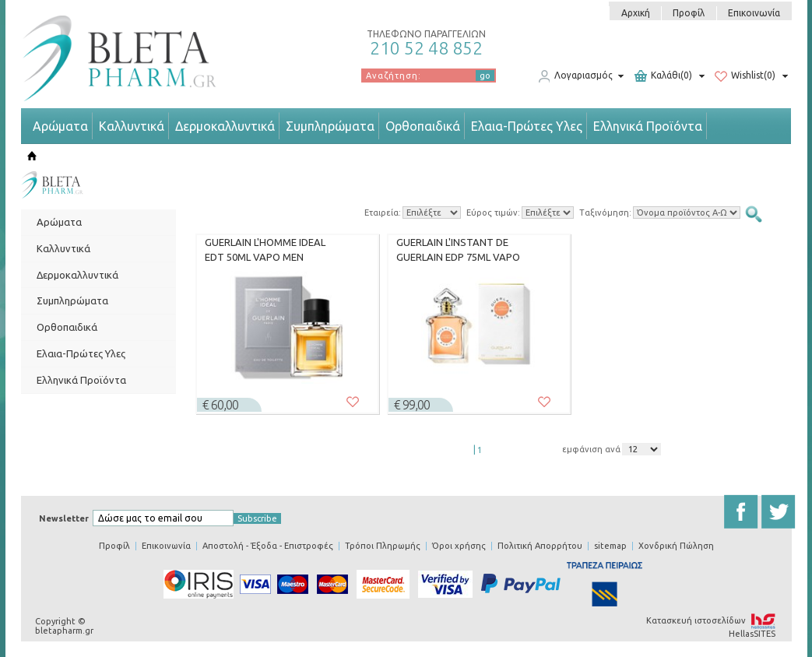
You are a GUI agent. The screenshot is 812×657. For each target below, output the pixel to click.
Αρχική (636, 13)
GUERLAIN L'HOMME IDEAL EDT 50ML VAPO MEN (265, 250)
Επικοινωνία (754, 13)
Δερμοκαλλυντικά (225, 126)
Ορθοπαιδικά (423, 126)
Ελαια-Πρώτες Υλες (527, 126)
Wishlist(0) (745, 76)
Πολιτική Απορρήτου (540, 546)
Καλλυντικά (132, 126)
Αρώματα (60, 126)
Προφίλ (689, 13)
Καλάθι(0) (663, 76)
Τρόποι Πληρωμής (383, 546)
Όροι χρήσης (459, 546)
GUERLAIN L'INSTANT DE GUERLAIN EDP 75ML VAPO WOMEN (458, 250)
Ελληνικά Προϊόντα (648, 126)
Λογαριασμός (575, 76)
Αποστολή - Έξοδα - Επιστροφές (268, 546)
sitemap (610, 546)
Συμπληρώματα (330, 126)
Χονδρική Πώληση (676, 546)
